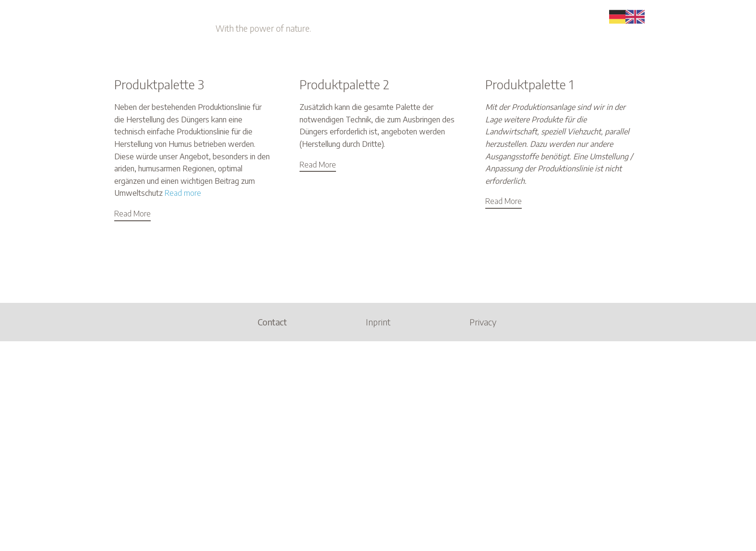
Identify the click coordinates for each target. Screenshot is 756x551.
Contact (272, 322)
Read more (183, 193)
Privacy (483, 322)
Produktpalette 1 (529, 84)
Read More (132, 214)
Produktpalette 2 (344, 84)
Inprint (378, 322)
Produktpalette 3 (159, 84)
